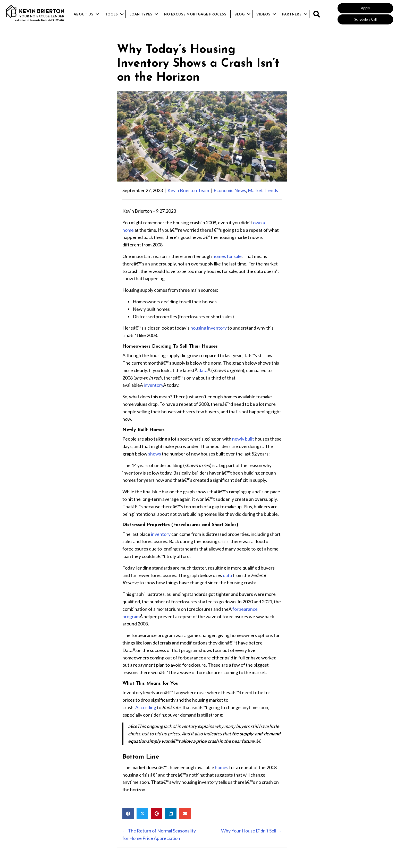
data (203, 370)
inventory (153, 385)
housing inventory (209, 328)
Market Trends (263, 190)
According (146, 707)
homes (222, 767)
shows (155, 454)
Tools (112, 14)
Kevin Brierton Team (188, 190)
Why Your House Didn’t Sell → (251, 831)
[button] (365, 8)
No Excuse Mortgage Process (195, 14)
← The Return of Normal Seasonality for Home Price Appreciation (159, 834)
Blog (240, 14)
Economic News (230, 190)
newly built (243, 439)
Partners (292, 14)
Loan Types (141, 14)
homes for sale (227, 256)
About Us (84, 14)
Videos (263, 14)
